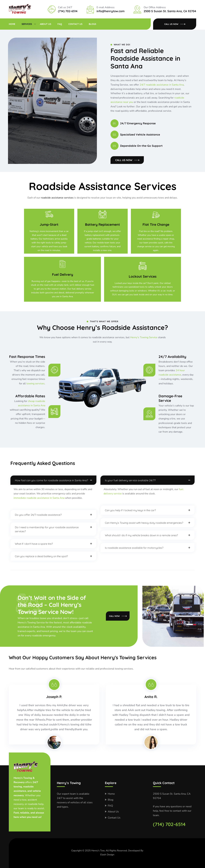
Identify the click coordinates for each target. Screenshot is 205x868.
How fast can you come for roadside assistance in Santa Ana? (51, 480)
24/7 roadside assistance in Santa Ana (162, 85)
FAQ (60, 24)
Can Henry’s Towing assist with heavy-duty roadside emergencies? (144, 523)
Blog (111, 800)
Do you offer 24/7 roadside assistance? (38, 515)
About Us (45, 24)
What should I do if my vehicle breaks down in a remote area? (141, 535)
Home (12, 24)
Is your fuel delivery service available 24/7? (130, 480)
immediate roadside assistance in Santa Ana (39, 498)
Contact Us (75, 24)
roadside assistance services (57, 198)
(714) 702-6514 (169, 824)
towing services (35, 384)
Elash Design (107, 855)
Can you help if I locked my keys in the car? (130, 510)
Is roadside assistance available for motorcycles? (134, 548)
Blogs (92, 24)
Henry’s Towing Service (144, 337)
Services (27, 24)
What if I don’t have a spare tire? (34, 544)
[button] (53, 480)
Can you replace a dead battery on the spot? (41, 556)
